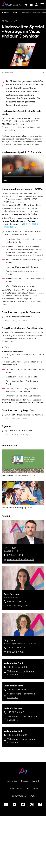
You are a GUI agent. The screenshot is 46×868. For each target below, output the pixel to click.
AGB (33, 796)
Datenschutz (15, 789)
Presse (25, 781)
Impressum (32, 789)
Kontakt (36, 781)
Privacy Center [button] (19, 796)
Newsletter (11, 781)
